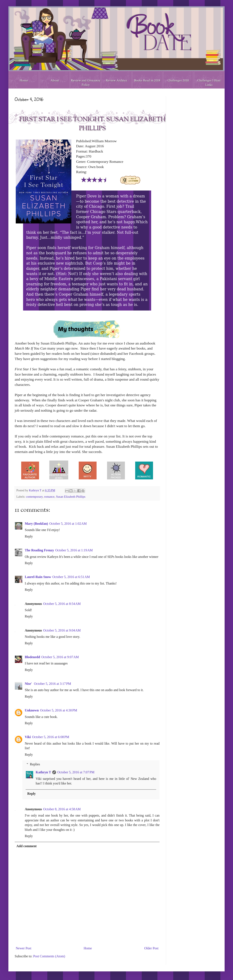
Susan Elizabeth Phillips (71, 497)
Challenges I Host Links (209, 83)
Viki (28, 737)
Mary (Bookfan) (36, 524)
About (55, 80)
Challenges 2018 (178, 80)
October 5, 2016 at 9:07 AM (60, 657)
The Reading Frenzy (39, 550)
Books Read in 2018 (147, 80)
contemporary (34, 497)
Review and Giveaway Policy (86, 83)
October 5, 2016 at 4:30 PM (59, 710)
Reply (29, 536)
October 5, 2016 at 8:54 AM (62, 604)
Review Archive (116, 80)
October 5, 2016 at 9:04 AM (62, 630)
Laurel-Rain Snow (38, 577)
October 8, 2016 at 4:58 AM (62, 809)
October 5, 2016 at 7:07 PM (76, 772)
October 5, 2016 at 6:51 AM (71, 577)
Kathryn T (43, 772)
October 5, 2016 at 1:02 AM (68, 524)
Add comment (26, 846)
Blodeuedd (32, 657)
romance (49, 497)
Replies (35, 764)
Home (24, 80)
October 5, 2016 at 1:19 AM (74, 550)
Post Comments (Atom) (49, 956)
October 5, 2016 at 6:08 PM (51, 737)
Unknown (32, 710)
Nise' (29, 684)
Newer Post (24, 948)
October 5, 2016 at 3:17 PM (53, 684)
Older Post (151, 948)
